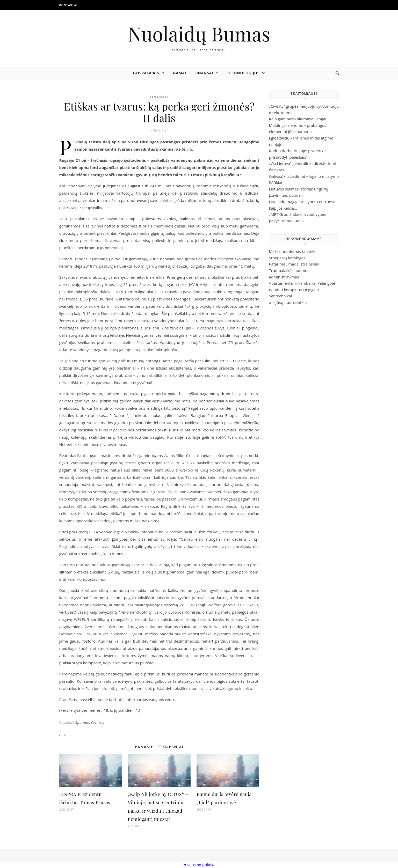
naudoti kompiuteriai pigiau (294, 290)
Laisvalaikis (146, 73)
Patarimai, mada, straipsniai (294, 264)
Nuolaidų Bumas (199, 34)
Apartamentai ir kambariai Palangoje (302, 283)
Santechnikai (281, 296)
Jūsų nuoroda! (288, 302)
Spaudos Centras (90, 722)
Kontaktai (68, 5)
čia (189, 149)
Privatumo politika (199, 865)
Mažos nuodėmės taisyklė (292, 251)
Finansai (204, 73)
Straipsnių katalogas (287, 258)
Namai (179, 73)
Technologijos (243, 73)
